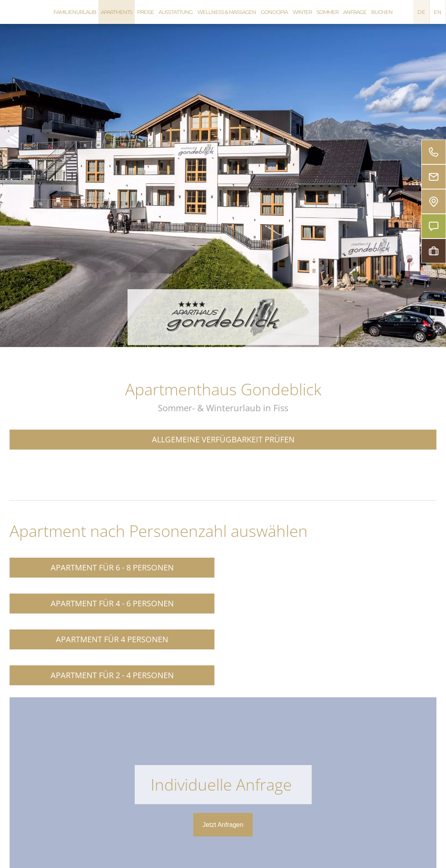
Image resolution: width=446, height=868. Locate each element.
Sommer (327, 12)
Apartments (117, 12)
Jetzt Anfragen (223, 825)
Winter (302, 12)
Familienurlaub (75, 12)
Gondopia (274, 12)
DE (421, 12)
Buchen (382, 12)
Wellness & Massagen (227, 12)
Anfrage (355, 12)
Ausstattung (176, 12)
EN (438, 12)
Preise (145, 12)
